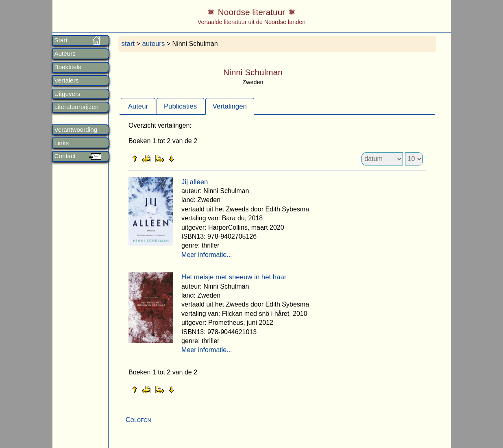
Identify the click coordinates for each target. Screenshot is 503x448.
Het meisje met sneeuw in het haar (234, 277)
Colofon (138, 420)
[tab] (138, 106)
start (128, 44)
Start (61, 40)
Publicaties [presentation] (180, 106)
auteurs (153, 44)
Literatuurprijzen (77, 107)
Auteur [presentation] (138, 106)
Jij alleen (195, 182)
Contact (65, 156)
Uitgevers (68, 94)
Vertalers (67, 80)
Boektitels (68, 67)
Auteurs (65, 54)
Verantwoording (76, 130)
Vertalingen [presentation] (230, 106)
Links (62, 143)
